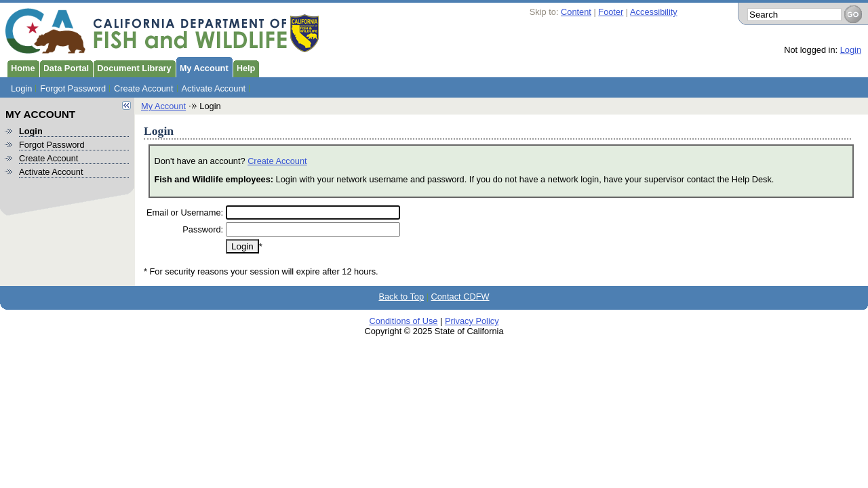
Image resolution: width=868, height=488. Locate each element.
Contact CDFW (460, 297)
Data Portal (64, 67)
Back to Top (401, 297)
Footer (611, 12)
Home (21, 67)
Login (851, 50)
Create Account (144, 88)
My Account (202, 67)
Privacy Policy (472, 321)
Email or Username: (185, 212)
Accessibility (654, 12)
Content (576, 12)
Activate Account (214, 88)
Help (244, 67)
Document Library (132, 67)
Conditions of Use (403, 321)
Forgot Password (73, 88)
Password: (203, 229)
